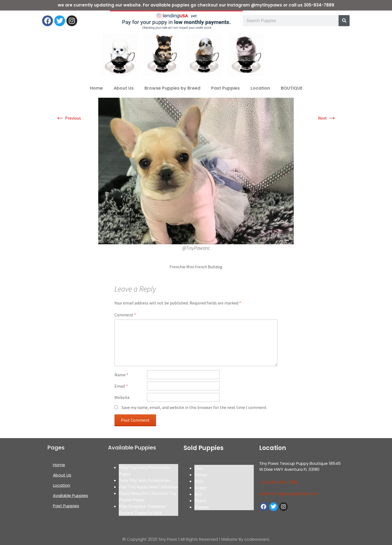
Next (327, 118)
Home (96, 88)
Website (122, 397)
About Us (124, 88)
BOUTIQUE (292, 88)
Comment (125, 315)
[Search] (344, 21)
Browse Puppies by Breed (172, 88)
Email (121, 386)
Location (260, 88)
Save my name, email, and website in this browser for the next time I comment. (194, 407)
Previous (68, 118)
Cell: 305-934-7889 (278, 482)
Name (121, 375)
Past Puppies (225, 88)
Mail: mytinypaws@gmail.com (289, 494)
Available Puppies (70, 495)
